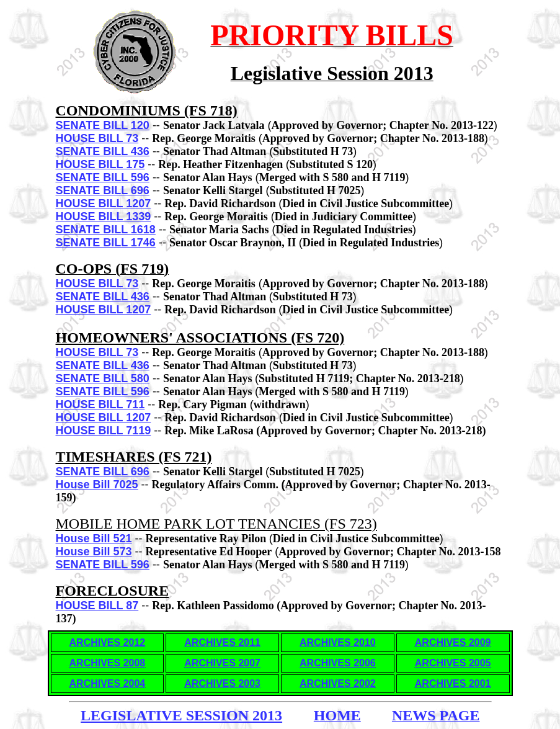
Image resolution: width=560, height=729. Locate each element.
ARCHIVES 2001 (453, 683)
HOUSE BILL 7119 (104, 431)
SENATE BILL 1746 (106, 243)
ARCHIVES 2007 (222, 663)
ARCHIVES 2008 (108, 663)
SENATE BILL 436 (103, 151)
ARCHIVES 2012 (108, 642)
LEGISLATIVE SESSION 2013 (181, 715)
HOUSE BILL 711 (100, 405)
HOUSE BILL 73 (97, 138)
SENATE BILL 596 (103, 177)
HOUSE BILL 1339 (104, 217)
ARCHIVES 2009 (453, 642)
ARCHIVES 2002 (338, 683)
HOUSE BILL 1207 (104, 203)
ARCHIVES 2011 (222, 642)
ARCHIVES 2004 (108, 683)
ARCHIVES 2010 (338, 642)
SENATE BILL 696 (103, 190)
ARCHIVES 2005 (453, 663)
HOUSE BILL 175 (100, 164)
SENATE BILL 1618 (106, 230)
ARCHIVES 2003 (222, 683)
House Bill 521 (94, 539)
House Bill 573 (94, 552)
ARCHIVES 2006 (338, 663)
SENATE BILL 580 (103, 378)
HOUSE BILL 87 (97, 606)
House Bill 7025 (97, 485)
